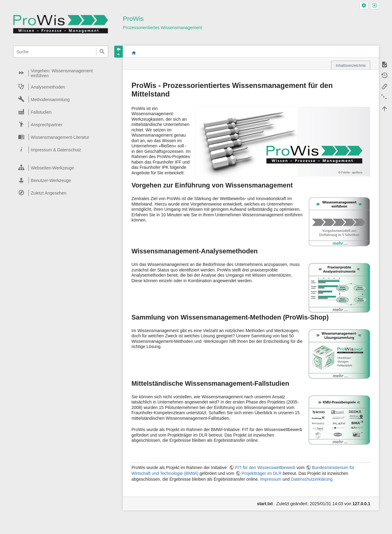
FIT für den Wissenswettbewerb (265, 468)
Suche (102, 52)
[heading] (61, 73)
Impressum (271, 479)
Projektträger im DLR (262, 473)
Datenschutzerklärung (312, 479)
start (134, 53)
